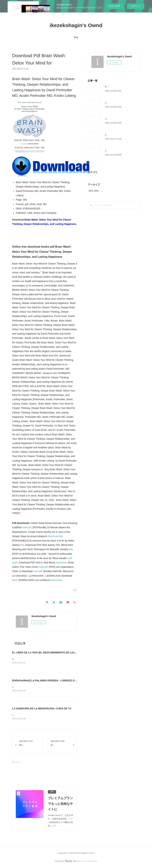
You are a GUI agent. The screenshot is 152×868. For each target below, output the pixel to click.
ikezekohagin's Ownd (76, 25)
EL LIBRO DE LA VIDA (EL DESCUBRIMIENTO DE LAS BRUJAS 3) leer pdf (55, 653)
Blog (76, 37)
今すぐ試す (115, 6)
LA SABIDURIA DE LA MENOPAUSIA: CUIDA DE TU (42, 709)
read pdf (27, 527)
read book (61, 563)
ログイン (136, 6)
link (22, 545)
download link (55, 536)
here (15, 580)
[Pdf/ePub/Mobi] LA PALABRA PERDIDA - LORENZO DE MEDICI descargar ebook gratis (63, 681)
